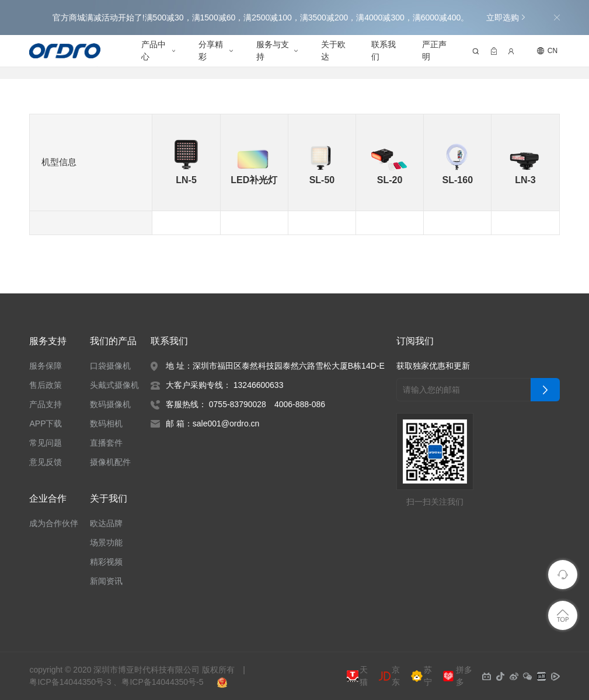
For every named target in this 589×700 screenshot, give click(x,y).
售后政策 (46, 385)
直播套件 (107, 443)
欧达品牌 (107, 523)
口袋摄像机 (111, 366)
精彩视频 (107, 562)
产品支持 (46, 404)
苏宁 (421, 676)
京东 (389, 676)
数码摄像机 (111, 404)
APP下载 (45, 423)
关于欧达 (333, 50)
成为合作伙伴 (54, 523)
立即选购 (506, 17)
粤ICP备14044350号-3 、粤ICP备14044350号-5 (116, 682)
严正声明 (434, 50)
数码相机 (107, 423)
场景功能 (107, 542)
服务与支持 (273, 50)
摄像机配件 (111, 462)
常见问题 (46, 443)
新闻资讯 (107, 581)
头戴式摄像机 (115, 385)
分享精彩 (211, 50)
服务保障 (46, 366)
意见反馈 (46, 462)
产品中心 (154, 50)
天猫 (357, 676)
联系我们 (384, 50)
